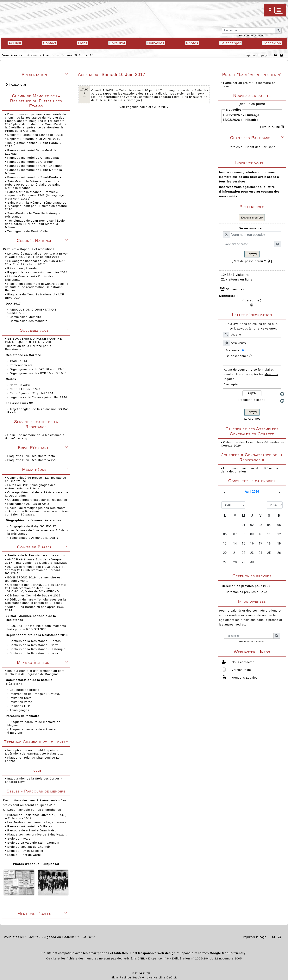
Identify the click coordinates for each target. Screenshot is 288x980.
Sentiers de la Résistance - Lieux (34, 653)
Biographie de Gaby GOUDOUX (33, 526)
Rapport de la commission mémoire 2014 (38, 272)
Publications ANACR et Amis (29, 504)
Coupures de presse (25, 690)
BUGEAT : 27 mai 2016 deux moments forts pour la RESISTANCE (37, 627)
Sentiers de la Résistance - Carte (34, 645)
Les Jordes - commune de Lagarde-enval (37, 822)
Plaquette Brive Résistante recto (31, 456)
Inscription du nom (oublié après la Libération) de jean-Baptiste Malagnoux (34, 752)
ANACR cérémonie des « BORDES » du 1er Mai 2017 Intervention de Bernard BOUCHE (35, 570)
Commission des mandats (29, 321)
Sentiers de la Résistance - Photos (36, 641)
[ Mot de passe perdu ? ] (252, 261)
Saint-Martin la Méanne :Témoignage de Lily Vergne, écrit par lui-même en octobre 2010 (36, 206)
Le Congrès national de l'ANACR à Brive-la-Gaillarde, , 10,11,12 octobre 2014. (36, 255)
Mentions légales (43, 913)
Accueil (33, 55)
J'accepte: (233, 384)
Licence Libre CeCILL (162, 977)
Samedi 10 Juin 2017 (77, 55)
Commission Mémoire (26, 317)
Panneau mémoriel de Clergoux (30, 162)
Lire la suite (272, 127)
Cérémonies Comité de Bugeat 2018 (34, 595)
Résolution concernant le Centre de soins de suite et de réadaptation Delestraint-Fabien (37, 287)
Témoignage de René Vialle (28, 231)
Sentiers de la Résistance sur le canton (37, 555)
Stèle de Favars (19, 838)
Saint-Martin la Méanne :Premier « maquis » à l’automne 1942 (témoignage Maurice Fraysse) (35, 195)
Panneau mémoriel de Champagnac (33, 158)
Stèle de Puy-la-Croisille (25, 851)
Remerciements (21, 365)
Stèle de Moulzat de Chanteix (29, 847)
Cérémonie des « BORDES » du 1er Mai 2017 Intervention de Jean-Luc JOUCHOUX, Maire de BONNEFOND (36, 588)
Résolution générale (22, 268)
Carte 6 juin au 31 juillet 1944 (32, 393)
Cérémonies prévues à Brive (246, 592)
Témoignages (20, 710)
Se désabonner (237, 356)
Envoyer (252, 254)
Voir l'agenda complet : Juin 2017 (144, 107)
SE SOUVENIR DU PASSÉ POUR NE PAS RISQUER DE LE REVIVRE (33, 340)
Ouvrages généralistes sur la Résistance (38, 500)
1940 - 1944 (19, 361)
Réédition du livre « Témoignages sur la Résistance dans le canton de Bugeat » (35, 601)
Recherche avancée (252, 36)
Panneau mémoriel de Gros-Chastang (35, 166)
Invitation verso (21, 702)
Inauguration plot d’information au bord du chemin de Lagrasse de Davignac (35, 672)
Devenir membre (252, 217)
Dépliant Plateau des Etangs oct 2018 (35, 135)
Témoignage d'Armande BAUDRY (34, 538)
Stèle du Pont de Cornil (24, 855)
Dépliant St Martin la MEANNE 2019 (34, 139)
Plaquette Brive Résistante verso (32, 460)
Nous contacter (242, 662)
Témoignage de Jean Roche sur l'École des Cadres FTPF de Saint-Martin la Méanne (35, 224)
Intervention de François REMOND (35, 694)
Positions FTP (20, 706)
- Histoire (251, 120)
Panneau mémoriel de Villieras (30, 826)
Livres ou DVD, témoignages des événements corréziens (30, 487)
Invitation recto (21, 698)
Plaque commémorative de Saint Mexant (37, 834)
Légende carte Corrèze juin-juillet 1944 (39, 397)
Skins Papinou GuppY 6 (129, 977)
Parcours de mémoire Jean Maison (33, 830)
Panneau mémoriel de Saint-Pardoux (34, 177)
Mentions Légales (244, 678)
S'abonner (233, 350)
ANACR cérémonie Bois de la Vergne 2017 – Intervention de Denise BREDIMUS (37, 561)
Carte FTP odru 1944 (25, 389)
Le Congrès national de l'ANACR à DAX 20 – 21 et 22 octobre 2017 (35, 262)
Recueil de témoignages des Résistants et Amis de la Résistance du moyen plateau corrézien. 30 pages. (37, 511)
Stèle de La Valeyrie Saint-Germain (33, 843)
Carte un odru (20, 385)
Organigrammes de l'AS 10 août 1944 (38, 369)
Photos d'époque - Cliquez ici (36, 864)
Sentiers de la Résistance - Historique (38, 649)
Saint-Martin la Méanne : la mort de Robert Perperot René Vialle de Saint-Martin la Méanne (33, 185)
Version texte (241, 670)
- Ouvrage (251, 115)
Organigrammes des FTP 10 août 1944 (38, 373)
